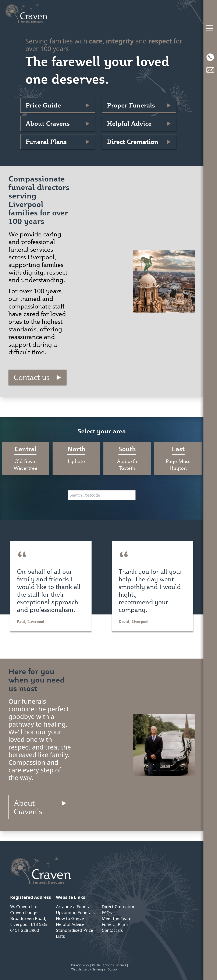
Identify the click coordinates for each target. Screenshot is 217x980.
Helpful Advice (129, 123)
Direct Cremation (133, 142)
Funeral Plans (46, 142)
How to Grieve (70, 918)
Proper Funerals (131, 105)
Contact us (32, 377)
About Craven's (28, 807)
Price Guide (43, 105)
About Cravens (48, 123)
